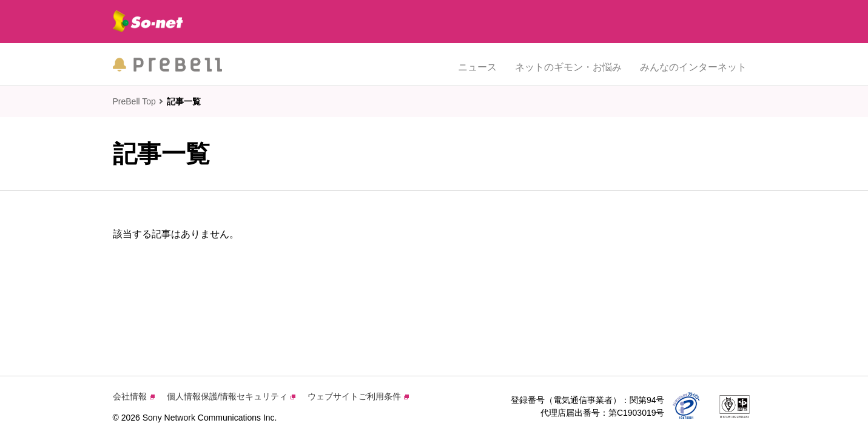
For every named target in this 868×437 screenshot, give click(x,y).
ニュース (477, 64)
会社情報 (134, 396)
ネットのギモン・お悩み (568, 64)
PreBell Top (134, 101)
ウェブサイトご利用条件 (358, 396)
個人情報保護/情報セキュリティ (231, 396)
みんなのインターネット (693, 64)
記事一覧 (184, 101)
